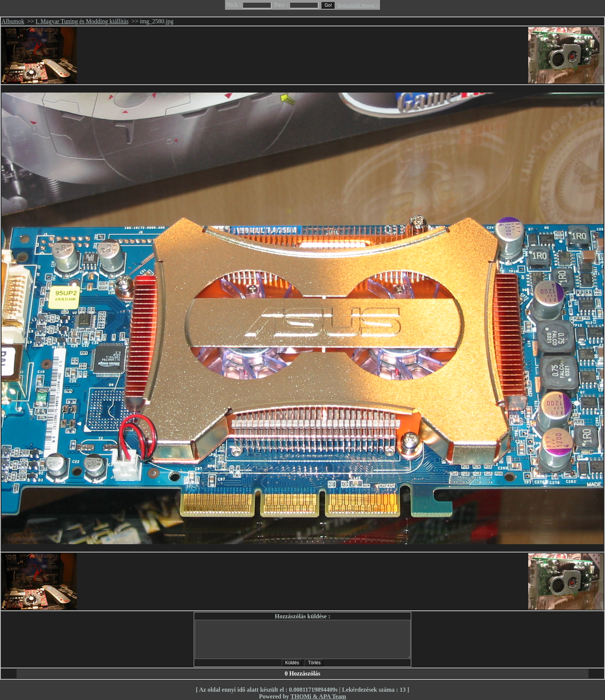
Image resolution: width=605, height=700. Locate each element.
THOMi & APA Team (318, 696)
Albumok (13, 21)
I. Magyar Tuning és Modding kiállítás (82, 21)
